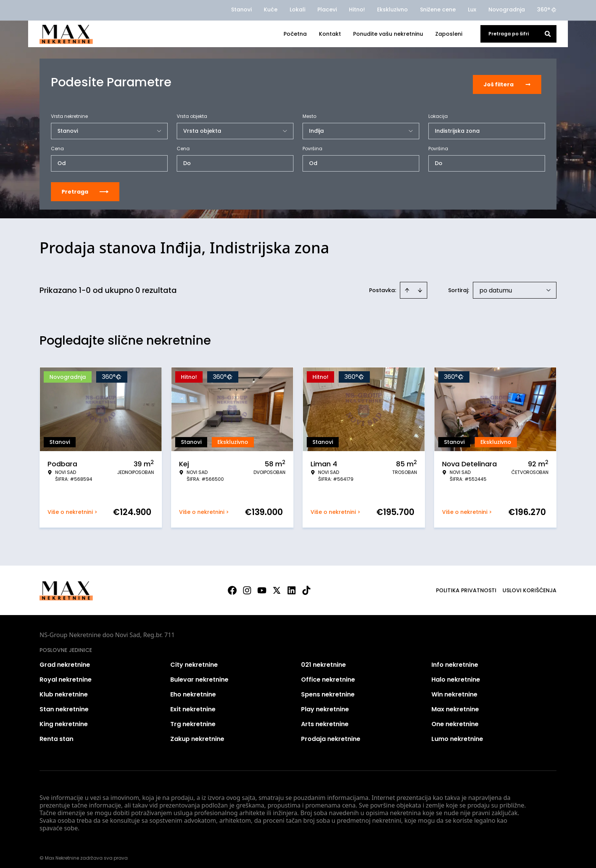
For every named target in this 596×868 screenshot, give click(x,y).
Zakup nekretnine (197, 734)
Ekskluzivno (392, 10)
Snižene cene (438, 10)
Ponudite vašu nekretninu (388, 34)
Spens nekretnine (328, 689)
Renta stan (56, 734)
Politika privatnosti (466, 585)
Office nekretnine (328, 675)
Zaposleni (449, 34)
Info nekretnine (455, 660)
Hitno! (357, 10)
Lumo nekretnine (457, 734)
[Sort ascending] (407, 285)
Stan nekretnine (64, 704)
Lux (472, 10)
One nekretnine (455, 719)
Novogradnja (507, 10)
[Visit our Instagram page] (247, 585)
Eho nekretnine (193, 689)
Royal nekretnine (66, 675)
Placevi (327, 10)
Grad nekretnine (65, 660)
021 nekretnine (323, 660)
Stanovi (241, 10)
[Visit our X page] (277, 585)
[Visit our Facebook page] (232, 585)
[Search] (548, 34)
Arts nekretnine (325, 719)
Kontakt (330, 34)
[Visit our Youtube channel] (262, 585)
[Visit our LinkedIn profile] (292, 585)
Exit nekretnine (193, 704)
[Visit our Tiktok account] (306, 585)
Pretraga (85, 187)
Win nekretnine (454, 689)
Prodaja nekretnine (331, 734)
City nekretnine (194, 660)
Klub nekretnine (64, 689)
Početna (295, 34)
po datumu (496, 285)
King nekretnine (64, 719)
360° (547, 10)
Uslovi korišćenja (529, 585)
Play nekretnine (325, 704)
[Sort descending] (420, 285)
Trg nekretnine (193, 719)
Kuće (271, 10)
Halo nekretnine (456, 675)
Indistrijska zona (457, 126)
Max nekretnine (455, 704)
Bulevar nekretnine (199, 675)
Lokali (297, 10)
